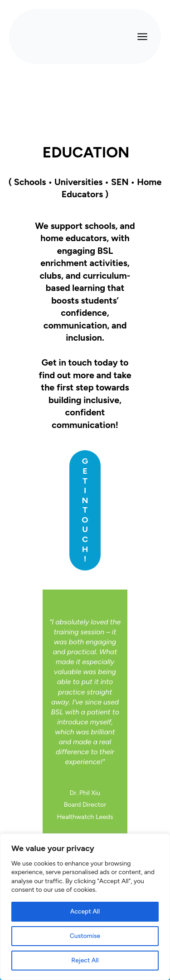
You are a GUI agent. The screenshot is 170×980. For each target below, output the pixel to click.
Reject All (85, 960)
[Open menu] (142, 37)
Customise (85, 936)
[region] (85, 907)
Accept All (85, 911)
